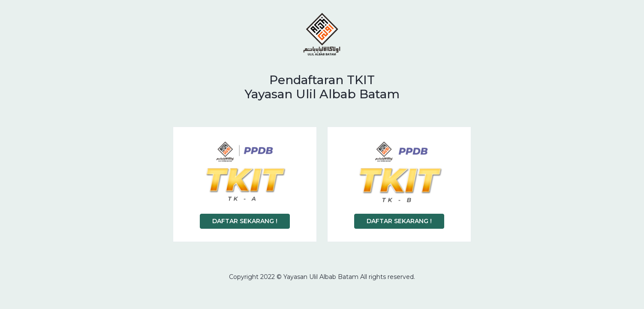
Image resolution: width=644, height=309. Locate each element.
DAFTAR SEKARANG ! (245, 221)
